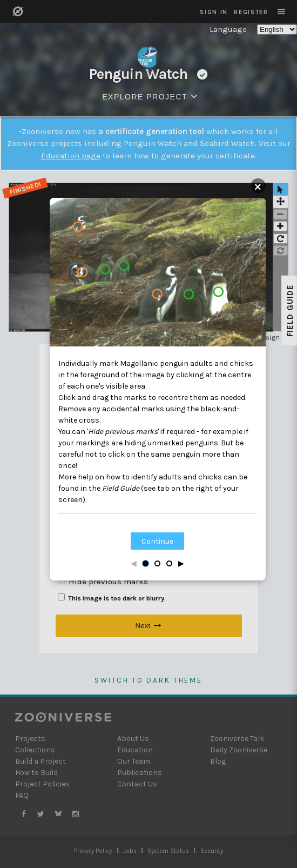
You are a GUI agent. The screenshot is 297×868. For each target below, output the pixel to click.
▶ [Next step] (181, 563)
